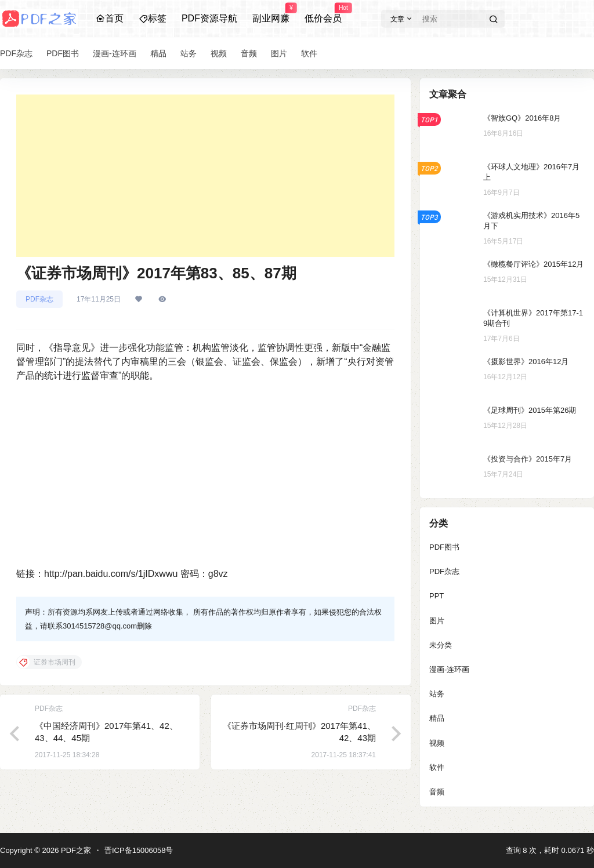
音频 (437, 792)
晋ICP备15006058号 (139, 850)
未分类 (441, 645)
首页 (110, 18)
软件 (437, 767)
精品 (437, 718)
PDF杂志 (39, 299)
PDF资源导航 (209, 18)
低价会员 (323, 13)
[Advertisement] (205, 176)
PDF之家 (75, 850)
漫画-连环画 (449, 669)
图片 (437, 621)
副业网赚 (271, 13)
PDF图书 (444, 547)
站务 (437, 694)
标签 (153, 18)
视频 (437, 743)
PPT (437, 596)
